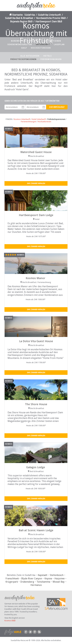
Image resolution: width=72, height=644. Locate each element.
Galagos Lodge (36, 467)
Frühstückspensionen (23, 59)
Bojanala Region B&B (21, 22)
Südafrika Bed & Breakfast (19, 18)
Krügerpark (12, 582)
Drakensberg (27, 582)
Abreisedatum (44, 107)
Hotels (48, 56)
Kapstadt (43, 575)
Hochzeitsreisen (41, 48)
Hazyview (60, 579)
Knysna (48, 579)
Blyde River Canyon (32, 579)
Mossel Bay (59, 582)
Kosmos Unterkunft (22, 119)
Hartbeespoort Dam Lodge (36, 215)
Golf (24, 48)
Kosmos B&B (10, 621)
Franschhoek (12, 579)
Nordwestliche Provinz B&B (51, 18)
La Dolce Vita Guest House (36, 341)
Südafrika (30, 15)
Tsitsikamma (43, 582)
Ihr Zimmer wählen (36, 183)
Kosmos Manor (35, 278)
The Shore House (36, 404)
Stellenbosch (57, 575)
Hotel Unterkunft (39, 119)
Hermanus (36, 585)
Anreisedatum (23, 107)
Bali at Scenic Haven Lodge (36, 530)
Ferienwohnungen (51, 59)
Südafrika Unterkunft (49, 15)
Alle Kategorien (30, 56)
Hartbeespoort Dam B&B (49, 22)
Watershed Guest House (36, 152)
